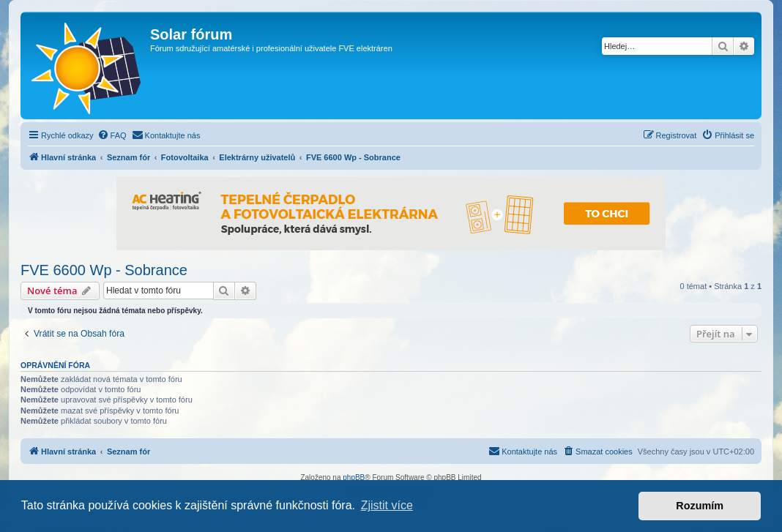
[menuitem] (112, 135)
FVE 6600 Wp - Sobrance (104, 270)
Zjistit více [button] (387, 505)
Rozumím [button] (700, 506)
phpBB (354, 477)
